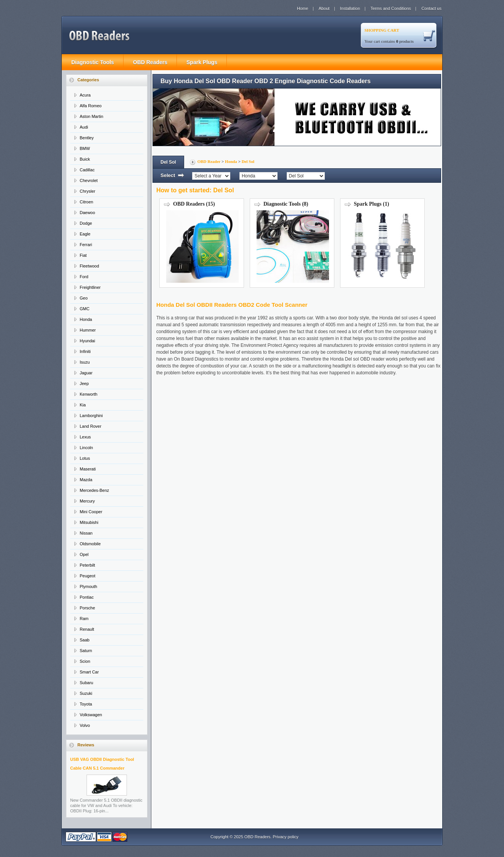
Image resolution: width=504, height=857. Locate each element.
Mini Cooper (91, 512)
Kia (83, 405)
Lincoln (86, 448)
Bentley (87, 138)
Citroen (86, 202)
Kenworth (88, 394)
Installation (350, 8)
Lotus (85, 458)
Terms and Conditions (391, 8)
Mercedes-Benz (94, 490)
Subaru (86, 683)
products (405, 41)
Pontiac (87, 597)
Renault (87, 629)
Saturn (86, 651)
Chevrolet (89, 180)
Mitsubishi (89, 522)
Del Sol (248, 161)
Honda (86, 319)
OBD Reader (209, 161)
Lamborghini (91, 416)
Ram (84, 619)
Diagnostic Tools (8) (292, 243)
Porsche (87, 608)
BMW (85, 148)
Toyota (86, 704)
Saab (85, 640)
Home (303, 8)
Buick (85, 159)
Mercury (87, 501)
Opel (84, 554)
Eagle (85, 234)
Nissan (86, 533)
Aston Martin (91, 116)
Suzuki (86, 693)
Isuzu (85, 362)
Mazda (86, 480)
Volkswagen (91, 715)
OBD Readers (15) (202, 243)
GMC (85, 309)
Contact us (431, 8)
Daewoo (87, 213)
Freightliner (90, 287)
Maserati (88, 469)
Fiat (83, 255)
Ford (84, 277)
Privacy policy (285, 837)
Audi (84, 127)
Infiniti (85, 351)
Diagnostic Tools (93, 62)
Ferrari (86, 245)
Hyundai (87, 341)
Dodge (86, 223)
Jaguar (86, 373)
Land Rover (91, 426)
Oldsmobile (90, 544)
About (324, 8)
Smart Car (89, 672)
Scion (85, 661)
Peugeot (87, 576)
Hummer (88, 330)
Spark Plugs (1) (382, 243)
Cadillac (87, 170)
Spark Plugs (202, 62)
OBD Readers (150, 62)
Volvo (85, 725)
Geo (84, 298)
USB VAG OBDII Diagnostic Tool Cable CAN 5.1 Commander (102, 776)
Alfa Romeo (91, 106)
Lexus (85, 437)
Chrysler (87, 191)
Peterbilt (87, 565)
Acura (85, 95)
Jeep (84, 383)
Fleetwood (89, 266)
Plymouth (88, 586)
